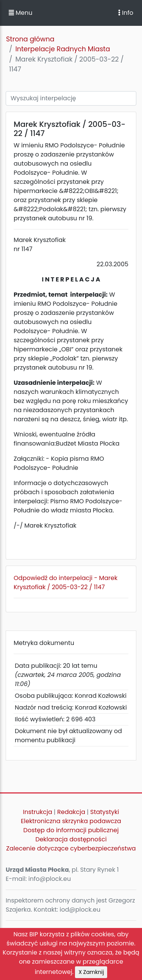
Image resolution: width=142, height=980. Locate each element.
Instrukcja (38, 812)
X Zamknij (91, 972)
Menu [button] (20, 13)
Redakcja (71, 812)
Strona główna (30, 39)
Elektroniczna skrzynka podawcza (71, 821)
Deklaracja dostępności (71, 839)
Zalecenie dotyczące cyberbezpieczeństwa (71, 848)
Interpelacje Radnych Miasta (62, 49)
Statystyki (105, 812)
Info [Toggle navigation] (126, 13)
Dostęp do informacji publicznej (71, 830)
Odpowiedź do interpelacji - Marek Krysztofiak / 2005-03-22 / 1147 (66, 582)
